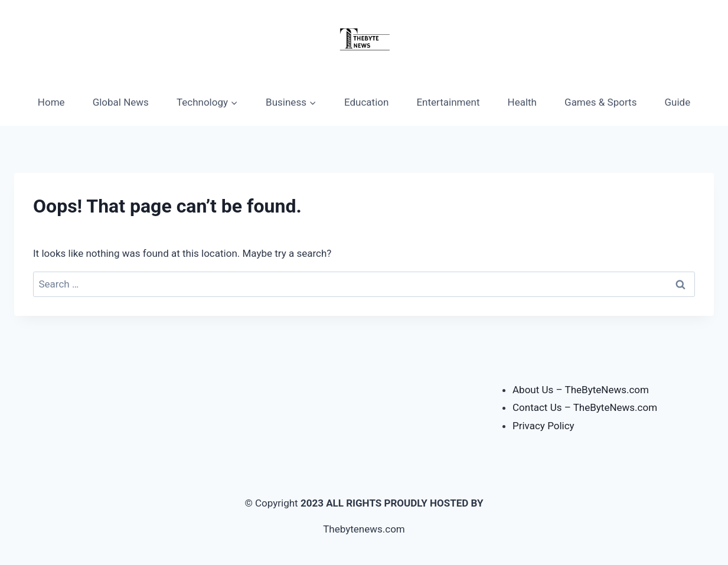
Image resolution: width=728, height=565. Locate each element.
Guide (678, 102)
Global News (121, 102)
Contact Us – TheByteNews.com (585, 407)
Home (51, 102)
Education (366, 102)
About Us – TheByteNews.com (581, 390)
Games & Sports (600, 102)
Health (522, 102)
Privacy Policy (543, 426)
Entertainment (448, 102)
